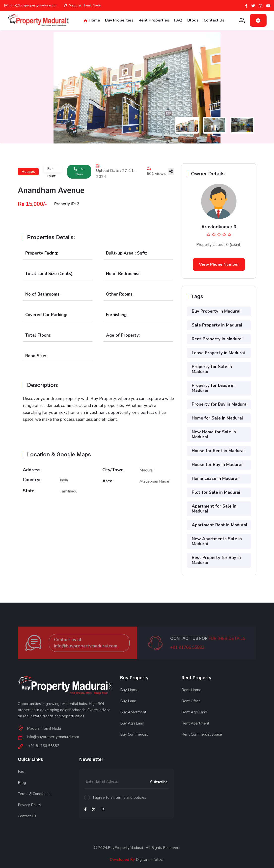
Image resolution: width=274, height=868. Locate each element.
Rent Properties (154, 20)
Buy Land (128, 701)
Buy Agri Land (132, 723)
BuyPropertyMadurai (125, 848)
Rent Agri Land (194, 712)
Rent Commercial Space (202, 734)
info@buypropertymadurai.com (34, 5)
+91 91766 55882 (187, 653)
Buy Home (129, 690)
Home (92, 20)
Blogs (193, 20)
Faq (21, 772)
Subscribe (159, 782)
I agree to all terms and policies (120, 798)
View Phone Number (219, 264)
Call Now (79, 172)
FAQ (178, 20)
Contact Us (214, 20)
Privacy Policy (29, 805)
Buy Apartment (133, 712)
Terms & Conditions (34, 794)
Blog (22, 783)
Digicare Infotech (150, 860)
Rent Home (192, 690)
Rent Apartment (195, 723)
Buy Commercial (134, 734)
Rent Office (191, 701)
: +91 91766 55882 (43, 746)
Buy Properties (119, 20)
